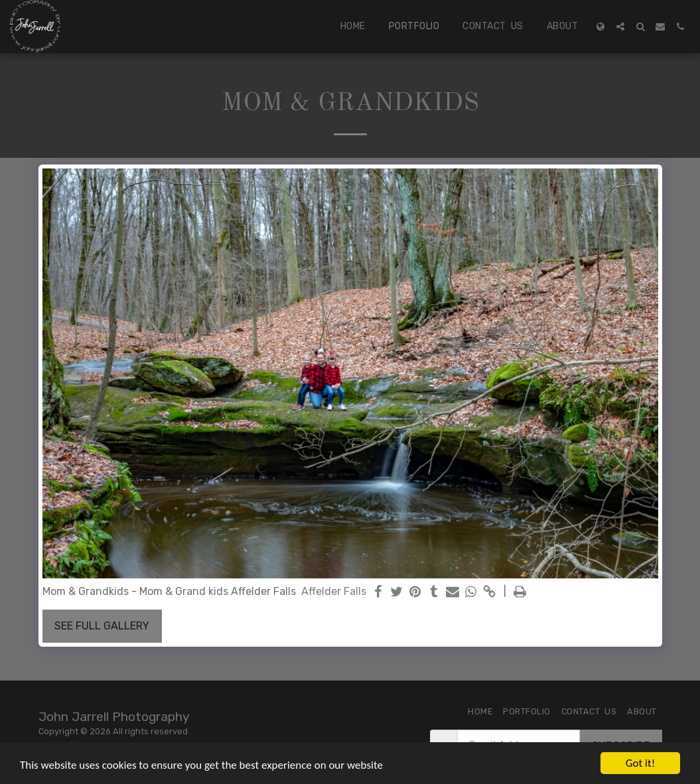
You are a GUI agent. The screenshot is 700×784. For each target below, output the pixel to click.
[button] (620, 27)
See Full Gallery (102, 626)
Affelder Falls (334, 591)
